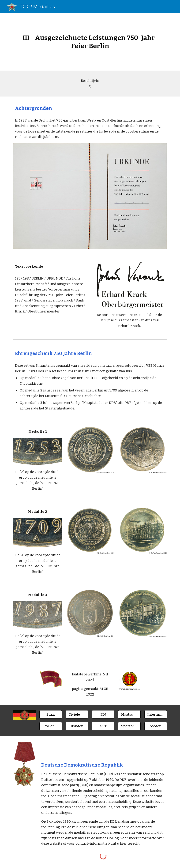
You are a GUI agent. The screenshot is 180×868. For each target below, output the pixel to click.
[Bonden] (77, 726)
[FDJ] (103, 715)
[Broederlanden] (156, 726)
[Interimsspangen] (156, 715)
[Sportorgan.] (129, 726)
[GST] (103, 726)
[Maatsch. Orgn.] (129, 715)
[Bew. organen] (51, 726)
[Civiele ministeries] (77, 715)
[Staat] (51, 715)
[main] (90, 42)
